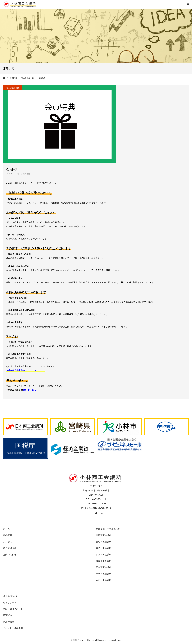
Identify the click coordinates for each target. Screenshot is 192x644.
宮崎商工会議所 (104, 535)
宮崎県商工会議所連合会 (108, 529)
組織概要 (7, 535)
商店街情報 (9, 622)
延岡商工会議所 (104, 548)
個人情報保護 (10, 548)
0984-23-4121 (29, 390)
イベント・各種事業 (13, 628)
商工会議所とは (24, 174)
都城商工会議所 (104, 542)
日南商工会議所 (104, 567)
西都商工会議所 (104, 580)
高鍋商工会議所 (104, 561)
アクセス (7, 542)
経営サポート (10, 602)
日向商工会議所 (104, 554)
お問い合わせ (10, 554)
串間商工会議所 (104, 574)
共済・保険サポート (13, 609)
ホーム (6, 529)
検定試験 (7, 615)
